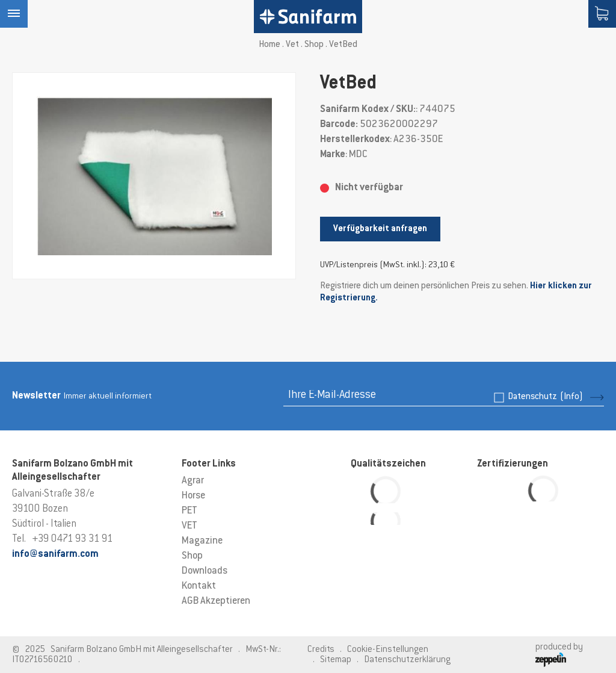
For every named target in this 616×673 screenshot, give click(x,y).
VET (189, 526)
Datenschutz (545, 397)
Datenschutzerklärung (407, 660)
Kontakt (199, 586)
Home (269, 45)
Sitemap (336, 660)
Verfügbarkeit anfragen (380, 229)
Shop (314, 45)
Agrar (193, 481)
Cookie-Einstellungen (388, 650)
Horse (193, 496)
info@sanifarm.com (55, 554)
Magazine (202, 541)
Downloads (205, 571)
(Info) (571, 397)
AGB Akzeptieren (216, 601)
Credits (321, 650)
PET (189, 511)
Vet (292, 45)
